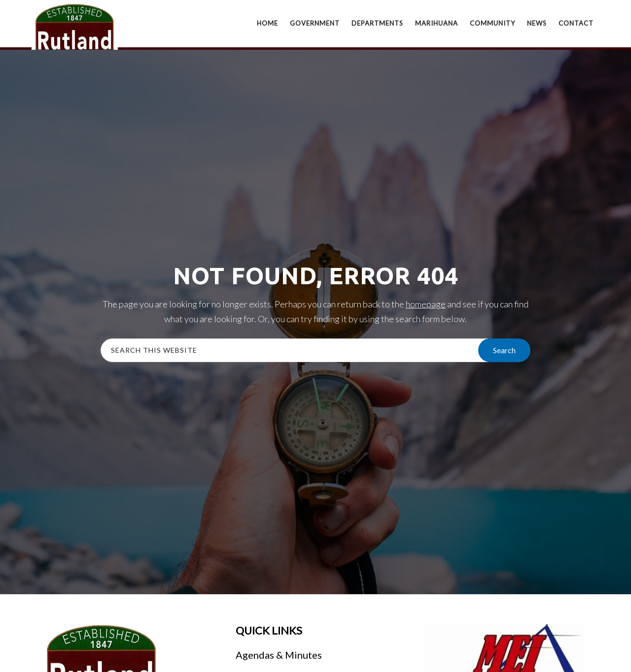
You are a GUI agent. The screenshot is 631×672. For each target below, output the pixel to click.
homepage (426, 304)
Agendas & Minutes (279, 655)
